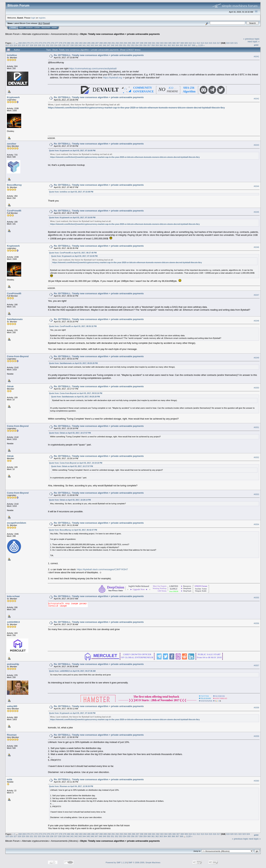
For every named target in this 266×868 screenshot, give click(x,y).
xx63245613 (13, 622)
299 (146, 43)
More (54, 28)
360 (161, 45)
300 (150, 43)
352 (129, 45)
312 (198, 43)
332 (48, 45)
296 (134, 43)
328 (32, 45)
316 (215, 43)
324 (15, 45)
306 (174, 43)
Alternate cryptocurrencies (35, 34)
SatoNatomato (15, 319)
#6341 (256, 57)
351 (125, 45)
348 (113, 45)
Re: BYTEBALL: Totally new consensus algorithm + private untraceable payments (99, 55)
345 (100, 45)
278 (61, 43)
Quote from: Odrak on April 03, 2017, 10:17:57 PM (70, 433)
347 (108, 45)
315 (210, 43)
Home (13, 28)
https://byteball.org (112, 78)
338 (72, 45)
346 (104, 45)
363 (173, 45)
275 (48, 43)
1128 (200, 45)
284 (85, 43)
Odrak (10, 386)
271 (32, 43)
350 (121, 45)
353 (133, 45)
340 (80, 45)
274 (44, 43)
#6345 (256, 212)
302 (158, 43)
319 (228, 43)
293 (121, 43)
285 (89, 43)
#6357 (256, 665)
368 (194, 45)
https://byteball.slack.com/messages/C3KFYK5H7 (102, 569)
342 (88, 45)
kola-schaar (13, 596)
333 (52, 45)
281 (73, 43)
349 (117, 45)
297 (137, 43)
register (42, 18)
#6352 (256, 457)
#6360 (256, 781)
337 (68, 45)
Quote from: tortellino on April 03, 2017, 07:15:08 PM (71, 192)
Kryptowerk (13, 97)
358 (153, 45)
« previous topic (251, 39)
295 (129, 43)
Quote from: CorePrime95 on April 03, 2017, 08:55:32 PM (73, 326)
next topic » (254, 41)
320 (232, 43)
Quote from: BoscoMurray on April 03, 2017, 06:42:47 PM (73, 530)
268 (20, 43)
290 (109, 43)
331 (44, 45)
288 (101, 43)
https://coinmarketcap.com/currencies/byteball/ (93, 68)
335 (60, 45)
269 (24, 43)
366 (186, 45)
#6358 (256, 708)
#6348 (256, 321)
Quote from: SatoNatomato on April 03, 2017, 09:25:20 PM (73, 363)
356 (145, 45)
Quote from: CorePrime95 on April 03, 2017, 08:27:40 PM (73, 253)
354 (137, 45)
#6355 (256, 598)
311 (194, 43)
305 (170, 43)
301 (154, 43)
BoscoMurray (14, 185)
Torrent (46, 23)
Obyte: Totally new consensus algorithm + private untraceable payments (120, 34)
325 (19, 45)
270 (28, 43)
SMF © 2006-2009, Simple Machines (144, 862)
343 (92, 45)
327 (27, 45)
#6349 (256, 358)
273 (40, 43)
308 (182, 43)
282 (77, 43)
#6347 (256, 295)
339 (76, 45)
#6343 (256, 145)
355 (141, 45)
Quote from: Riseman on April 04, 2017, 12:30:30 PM (71, 786)
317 (219, 43)
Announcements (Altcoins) (64, 34)
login (33, 18)
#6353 (256, 494)
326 (23, 45)
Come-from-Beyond (18, 356)
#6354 (256, 524)
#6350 (256, 388)
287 (97, 43)
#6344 (256, 186)
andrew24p (13, 664)
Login (37, 28)
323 (11, 45)
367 (189, 45)
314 (206, 43)
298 (142, 43)
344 (96, 45)
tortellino (12, 55)
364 (177, 45)
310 (190, 43)
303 (162, 43)
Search (29, 28)
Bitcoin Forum (12, 34)
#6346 (256, 247)
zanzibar (12, 144)
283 (81, 43)
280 (69, 43)
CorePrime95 (14, 211)
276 (52, 43)
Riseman (12, 735)
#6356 (256, 623)
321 (236, 43)
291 (113, 43)
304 (166, 43)
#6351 (256, 427)
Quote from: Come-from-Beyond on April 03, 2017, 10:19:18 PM (76, 463)
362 (169, 45)
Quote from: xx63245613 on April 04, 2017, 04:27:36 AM (72, 671)
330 (40, 45)
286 (93, 43)
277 (56, 43)
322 (7, 45)
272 (36, 43)
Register (46, 28)
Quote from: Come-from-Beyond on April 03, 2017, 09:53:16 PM (76, 393)
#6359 (256, 736)
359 (157, 45)
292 (117, 43)
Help (22, 28)
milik (10, 779)
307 (178, 43)
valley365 (12, 706)
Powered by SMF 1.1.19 (116, 862)
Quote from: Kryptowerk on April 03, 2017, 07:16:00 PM (72, 151)
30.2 (40, 23)
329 (35, 45)
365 (181, 45)
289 (105, 43)
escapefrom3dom (17, 523)
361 (165, 45)
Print (256, 45)
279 (65, 43)
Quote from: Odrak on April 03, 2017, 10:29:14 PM (70, 500)
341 (84, 45)
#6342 (256, 99)
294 (125, 43)
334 (56, 45)
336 (64, 45)
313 (202, 43)
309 (186, 43)
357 (149, 45)
